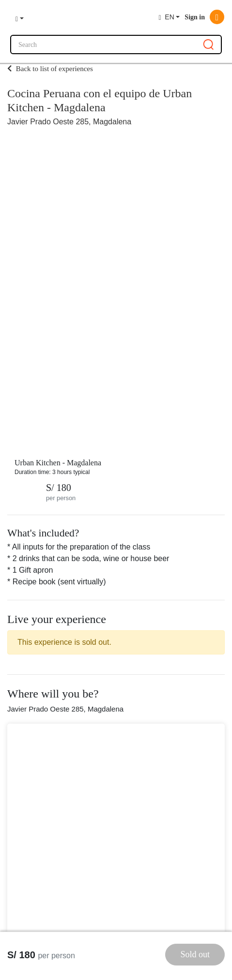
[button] (20, 17)
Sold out (195, 954)
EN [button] (166, 17)
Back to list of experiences (50, 69)
